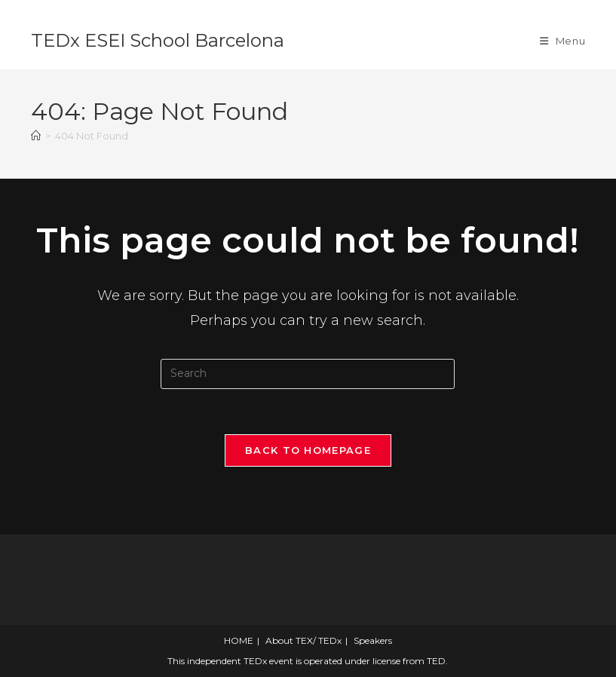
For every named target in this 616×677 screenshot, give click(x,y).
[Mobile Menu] (563, 41)
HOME (239, 640)
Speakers (373, 640)
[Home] (36, 136)
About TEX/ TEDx (303, 640)
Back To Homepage (308, 450)
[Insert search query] (308, 374)
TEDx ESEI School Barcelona (158, 40)
